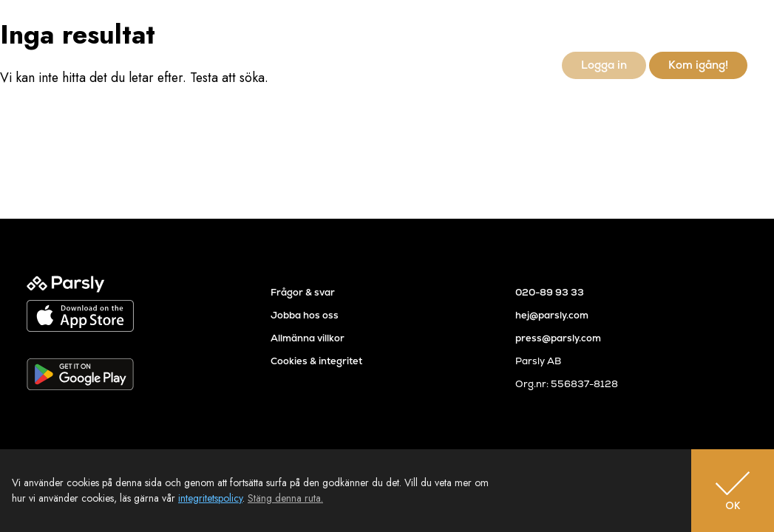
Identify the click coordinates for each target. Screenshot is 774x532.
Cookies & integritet (316, 361)
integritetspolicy (210, 498)
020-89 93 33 (550, 292)
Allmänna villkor (308, 338)
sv (717, 27)
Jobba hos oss (305, 315)
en (740, 27)
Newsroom (517, 65)
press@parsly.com (558, 338)
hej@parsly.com (552, 315)
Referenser (445, 65)
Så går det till (368, 65)
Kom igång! (698, 65)
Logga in (604, 65)
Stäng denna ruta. (285, 498)
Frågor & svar (303, 292)
